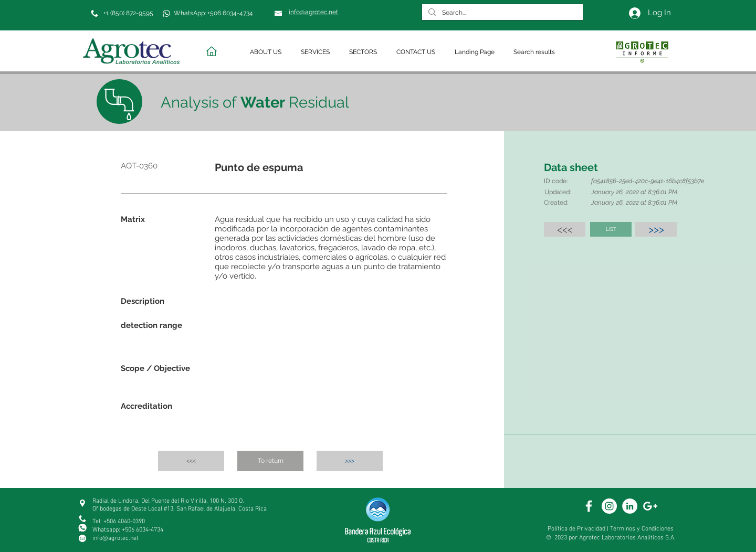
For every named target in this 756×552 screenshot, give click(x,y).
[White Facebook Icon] (589, 506)
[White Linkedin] (630, 506)
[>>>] (656, 229)
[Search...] (501, 13)
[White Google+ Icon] (650, 506)
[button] (267, 52)
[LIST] (611, 229)
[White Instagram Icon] (609, 506)
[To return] (270, 461)
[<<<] (565, 229)
